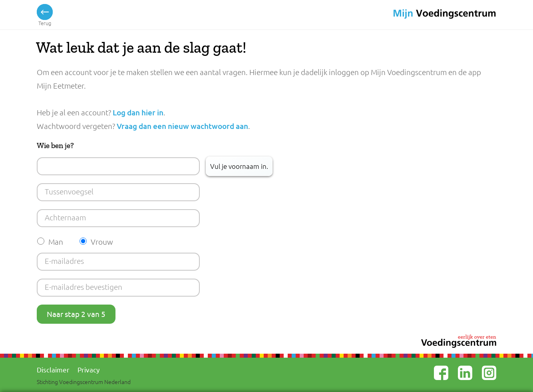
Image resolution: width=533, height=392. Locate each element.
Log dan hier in (138, 112)
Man (56, 242)
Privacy (89, 369)
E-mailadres (64, 261)
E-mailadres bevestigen (84, 287)
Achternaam (65, 217)
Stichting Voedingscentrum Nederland (84, 382)
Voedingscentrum (433, 14)
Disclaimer (53, 369)
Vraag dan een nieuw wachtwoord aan (182, 126)
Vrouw (102, 242)
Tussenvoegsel (69, 191)
